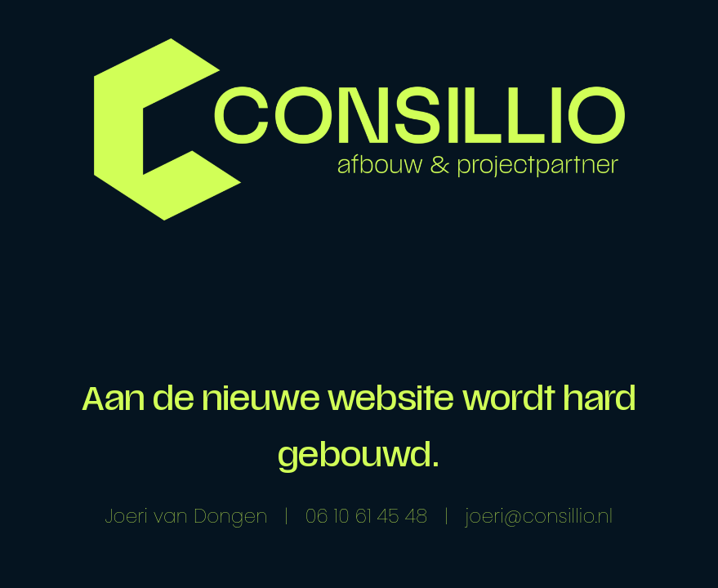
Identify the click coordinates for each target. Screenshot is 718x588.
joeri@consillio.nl (540, 516)
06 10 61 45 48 (367, 516)
